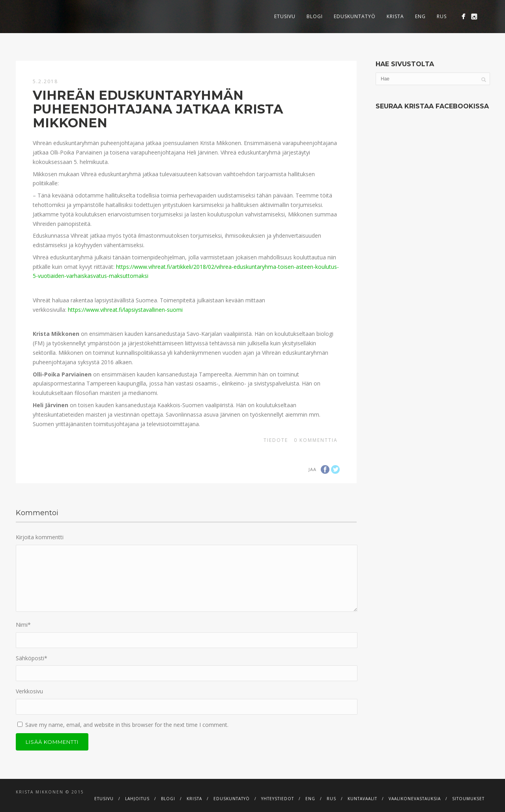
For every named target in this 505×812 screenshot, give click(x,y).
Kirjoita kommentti (40, 537)
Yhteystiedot (278, 799)
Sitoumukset (468, 799)
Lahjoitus (137, 799)
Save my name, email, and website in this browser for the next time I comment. (127, 725)
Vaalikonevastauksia (415, 799)
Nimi (23, 625)
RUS (442, 16)
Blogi (315, 16)
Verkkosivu (29, 691)
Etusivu (285, 16)
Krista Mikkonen (40, 792)
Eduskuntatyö (355, 16)
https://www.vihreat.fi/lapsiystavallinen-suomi (125, 310)
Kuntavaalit (362, 799)
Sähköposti (32, 658)
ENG (420, 16)
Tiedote (276, 440)
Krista (395, 16)
